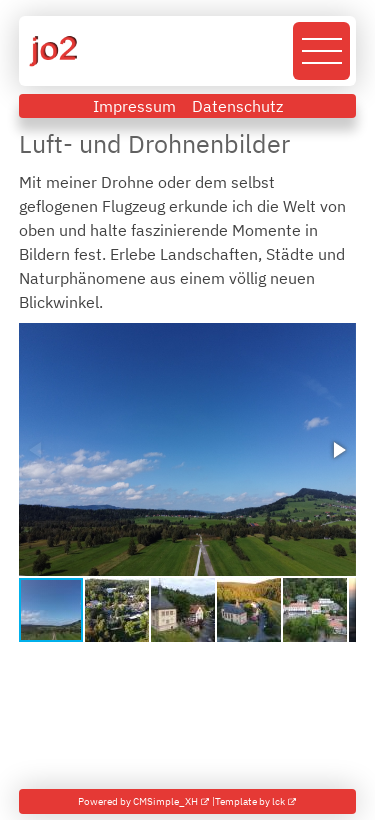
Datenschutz (237, 106)
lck (278, 801)
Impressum (134, 106)
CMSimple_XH (165, 801)
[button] (338, 450)
